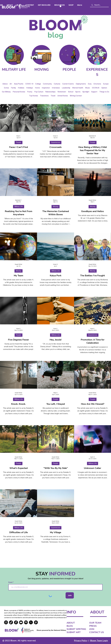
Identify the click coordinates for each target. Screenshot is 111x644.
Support (94, 92)
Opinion (104, 88)
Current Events (68, 84)
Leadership (66, 88)
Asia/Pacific (19, 84)
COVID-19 (29, 84)
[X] (31, 622)
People (19, 143)
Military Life (19, 207)
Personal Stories (19, 92)
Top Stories (34, 96)
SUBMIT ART (74, 632)
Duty (90, 84)
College (38, 84)
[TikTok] (11, 622)
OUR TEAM (95, 623)
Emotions (97, 84)
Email (11, 582)
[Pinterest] (36, 622)
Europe (106, 84)
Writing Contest (76, 96)
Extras (6, 88)
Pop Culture (39, 92)
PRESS (93, 626)
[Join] (70, 595)
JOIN (92, 629)
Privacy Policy (81, 641)
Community (47, 84)
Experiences (56, 143)
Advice (5, 84)
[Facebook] (16, 622)
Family (13, 88)
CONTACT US (97, 632)
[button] (30, 5)
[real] (26, 622)
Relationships (50, 92)
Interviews (56, 88)
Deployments (81, 84)
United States (63, 96)
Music (88, 88)
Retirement (62, 92)
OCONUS (96, 88)
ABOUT (71, 623)
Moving (56, 207)
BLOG (70, 626)
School (71, 92)
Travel (53, 96)
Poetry (30, 92)
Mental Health (78, 88)
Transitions (44, 96)
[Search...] (99, 5)
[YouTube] (21, 622)
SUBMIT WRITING (76, 629)
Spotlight (86, 92)
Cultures (57, 84)
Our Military (6, 92)
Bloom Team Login (99, 641)
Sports (78, 92)
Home (37, 88)
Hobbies (21, 88)
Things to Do (104, 92)
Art (11, 84)
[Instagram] (6, 622)
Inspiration (46, 88)
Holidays (30, 88)
